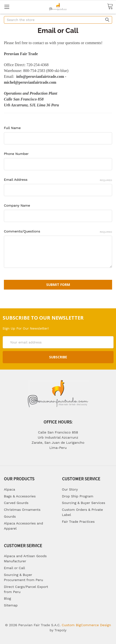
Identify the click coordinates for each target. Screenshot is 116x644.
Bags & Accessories (20, 496)
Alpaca (9, 489)
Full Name (12, 128)
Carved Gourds (16, 503)
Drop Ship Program (78, 496)
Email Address (58, 180)
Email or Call (14, 568)
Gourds (10, 516)
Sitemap (11, 605)
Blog (7, 598)
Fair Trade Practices (78, 522)
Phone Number (16, 154)
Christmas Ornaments (22, 510)
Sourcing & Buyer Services (84, 503)
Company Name (17, 205)
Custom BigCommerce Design (86, 625)
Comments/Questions (58, 231)
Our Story (70, 489)
